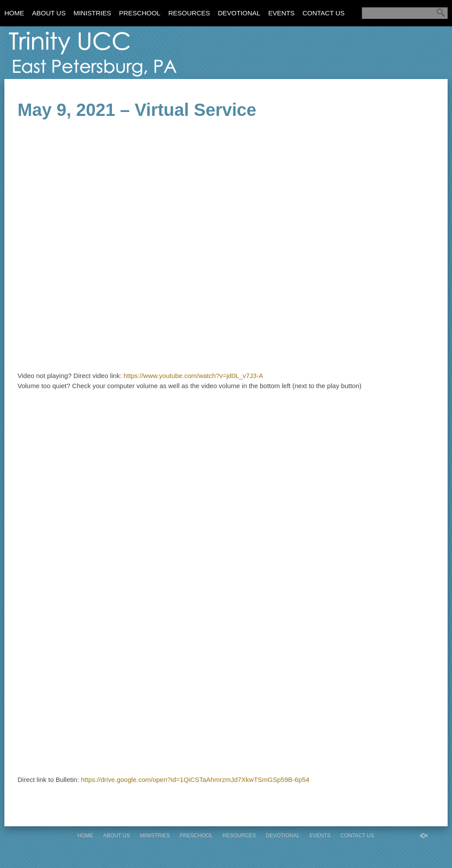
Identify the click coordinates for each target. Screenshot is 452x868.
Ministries (92, 13)
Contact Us (323, 13)
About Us (49, 13)
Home (14, 13)
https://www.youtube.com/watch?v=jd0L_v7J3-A (194, 376)
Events (281, 13)
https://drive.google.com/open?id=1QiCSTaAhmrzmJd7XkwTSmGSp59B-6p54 (195, 780)
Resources (189, 13)
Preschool (140, 13)
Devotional (239, 13)
